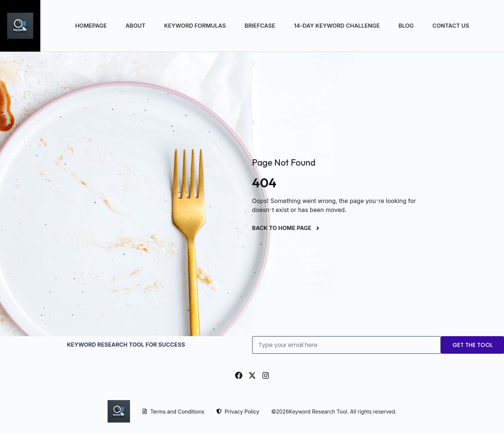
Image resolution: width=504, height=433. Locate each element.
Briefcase (260, 26)
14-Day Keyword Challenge (337, 26)
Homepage (91, 26)
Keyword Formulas (195, 26)
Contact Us (451, 26)
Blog (406, 26)
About (135, 26)
